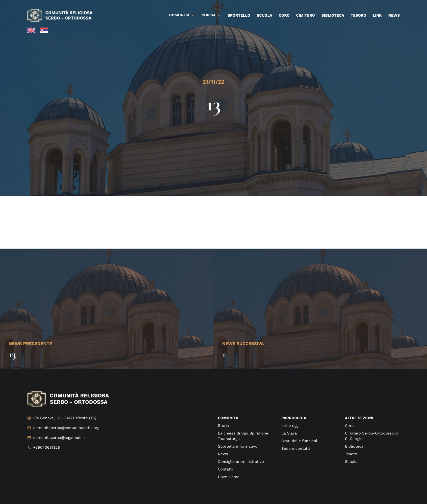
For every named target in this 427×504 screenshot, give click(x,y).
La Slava (289, 433)
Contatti (225, 469)
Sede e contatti (295, 449)
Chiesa (209, 15)
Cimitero (305, 16)
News (394, 16)
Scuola (265, 16)
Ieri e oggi (290, 426)
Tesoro (359, 16)
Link (377, 16)
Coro (284, 16)
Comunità (179, 15)
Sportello (239, 16)
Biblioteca (333, 16)
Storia (223, 426)
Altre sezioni (359, 418)
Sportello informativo (238, 446)
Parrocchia (294, 418)
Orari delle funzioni (299, 441)
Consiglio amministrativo (241, 462)
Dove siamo (229, 477)
